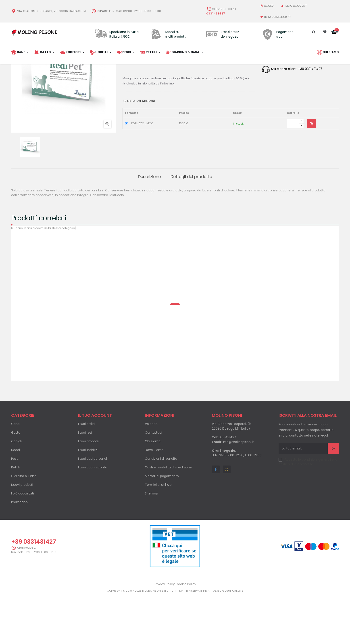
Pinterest (160, 113)
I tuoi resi (85, 482)
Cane (15, 473)
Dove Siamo (154, 499)
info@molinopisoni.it (238, 491)
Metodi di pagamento (162, 525)
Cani (145, 104)
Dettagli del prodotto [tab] (191, 227)
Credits (238, 640)
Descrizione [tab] (149, 227)
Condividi (146, 113)
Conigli (16, 490)
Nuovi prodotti (22, 534)
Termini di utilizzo (158, 534)
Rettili (15, 517)
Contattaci (153, 482)
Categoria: (131, 104)
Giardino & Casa (24, 525)
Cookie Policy (186, 633)
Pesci (15, 508)
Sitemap (151, 543)
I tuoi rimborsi (89, 490)
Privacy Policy (164, 633)
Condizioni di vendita (161, 508)
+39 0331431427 (34, 591)
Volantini (152, 473)
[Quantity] (293, 174)
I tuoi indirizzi (88, 499)
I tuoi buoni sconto (93, 517)
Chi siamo (153, 490)
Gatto (16, 482)
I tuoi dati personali (93, 508)
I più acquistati (23, 543)
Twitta (153, 113)
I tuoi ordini (87, 473)
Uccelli (16, 499)
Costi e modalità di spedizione (168, 517)
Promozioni (20, 551)
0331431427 (216, 13)
